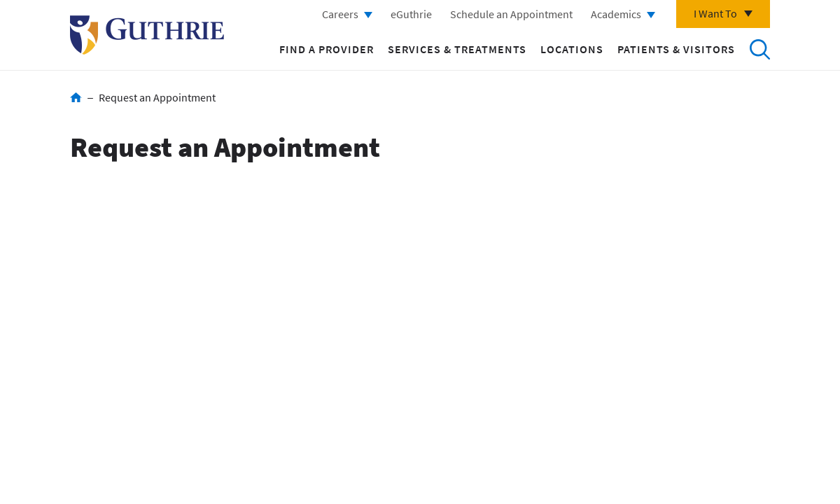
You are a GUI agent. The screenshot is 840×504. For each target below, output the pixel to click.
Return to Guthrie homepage (147, 35)
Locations (572, 49)
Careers (340, 14)
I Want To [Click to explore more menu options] (715, 13)
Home (76, 97)
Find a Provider (327, 49)
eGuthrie (411, 14)
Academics (616, 14)
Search (759, 49)
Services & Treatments (457, 49)
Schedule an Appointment (511, 14)
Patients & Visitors (676, 49)
